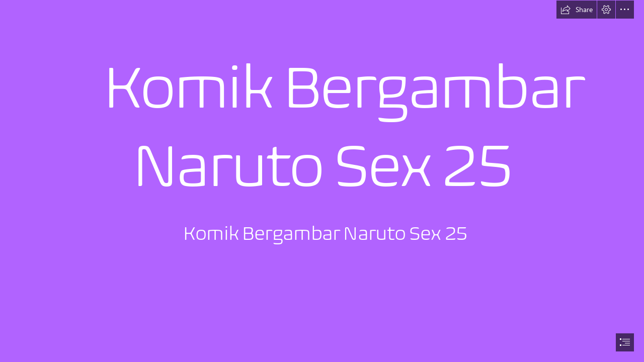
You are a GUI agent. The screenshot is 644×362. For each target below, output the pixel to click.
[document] (322, 181)
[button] (577, 10)
